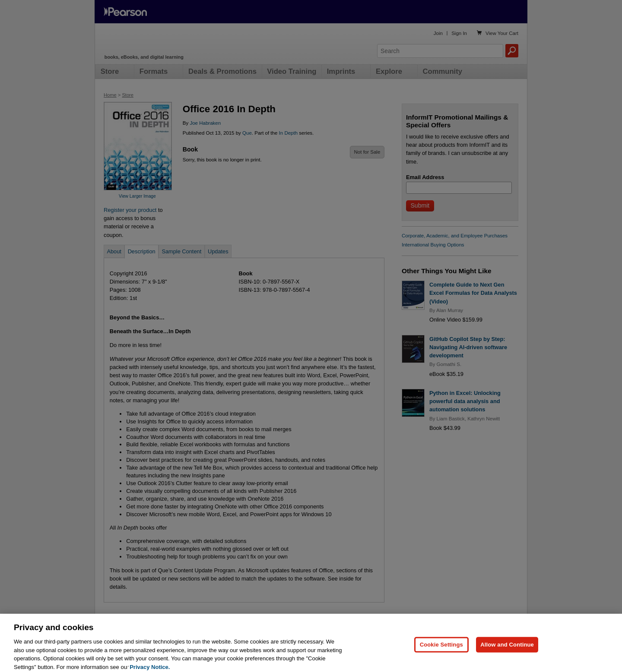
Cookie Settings (441, 655)
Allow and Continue (507, 655)
